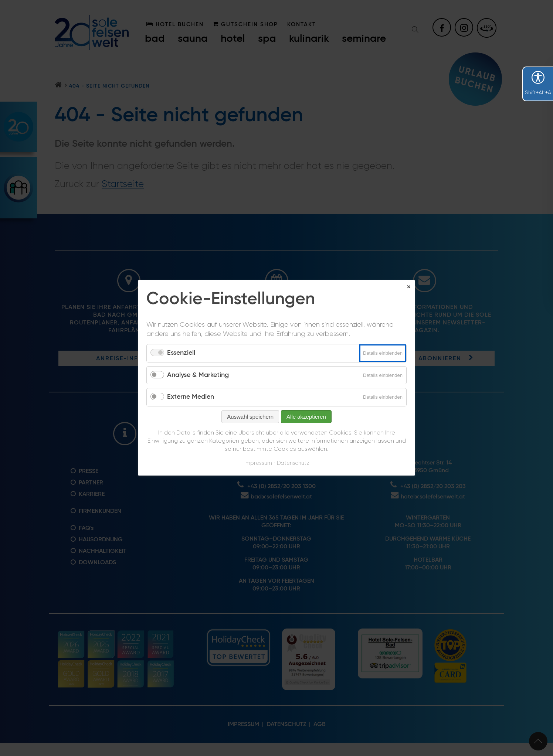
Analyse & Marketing (198, 375)
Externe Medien (191, 397)
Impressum (258, 463)
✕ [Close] (409, 287)
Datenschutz (293, 463)
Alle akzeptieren (306, 417)
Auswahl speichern (250, 417)
